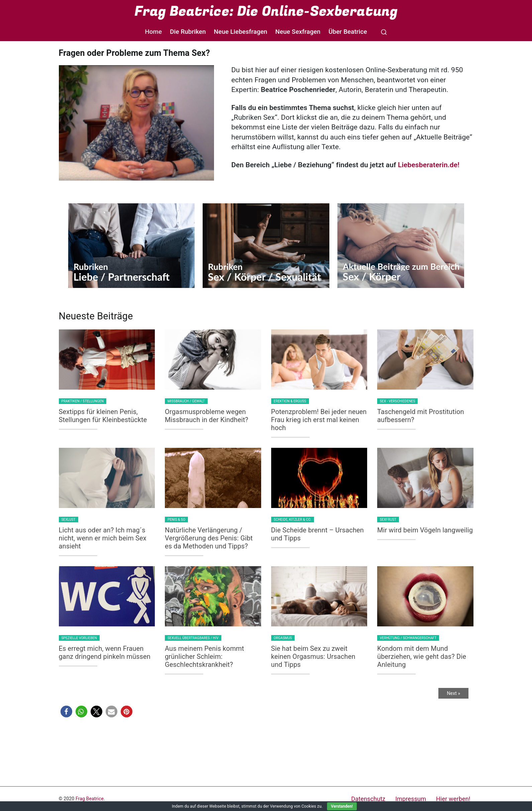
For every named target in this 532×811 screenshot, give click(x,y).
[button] (66, 712)
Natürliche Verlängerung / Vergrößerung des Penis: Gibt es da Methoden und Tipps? (209, 538)
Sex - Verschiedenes (397, 401)
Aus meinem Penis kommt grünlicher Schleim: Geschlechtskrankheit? (204, 656)
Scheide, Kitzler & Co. (293, 520)
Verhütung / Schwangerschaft (408, 638)
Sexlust (69, 520)
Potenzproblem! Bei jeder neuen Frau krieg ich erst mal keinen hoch (319, 420)
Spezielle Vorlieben (79, 638)
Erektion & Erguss (290, 401)
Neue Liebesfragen (241, 32)
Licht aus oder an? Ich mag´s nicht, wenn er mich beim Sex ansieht (103, 538)
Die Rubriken (188, 32)
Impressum (411, 799)
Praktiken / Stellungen (83, 401)
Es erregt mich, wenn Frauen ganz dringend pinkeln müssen (105, 652)
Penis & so (176, 520)
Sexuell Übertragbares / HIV (193, 638)
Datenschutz (368, 799)
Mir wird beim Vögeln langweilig (425, 530)
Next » (453, 693)
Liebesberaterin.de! (429, 165)
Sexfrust (388, 520)
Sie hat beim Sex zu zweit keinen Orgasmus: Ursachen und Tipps (313, 656)
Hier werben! (453, 799)
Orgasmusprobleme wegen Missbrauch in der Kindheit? (206, 416)
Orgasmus (283, 638)
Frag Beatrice (90, 799)
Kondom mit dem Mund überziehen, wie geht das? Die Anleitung (422, 656)
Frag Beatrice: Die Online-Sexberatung (266, 11)
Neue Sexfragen (298, 32)
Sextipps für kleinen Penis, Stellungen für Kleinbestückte (103, 416)
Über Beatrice (348, 32)
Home (153, 32)
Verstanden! (342, 806)
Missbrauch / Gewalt (186, 401)
